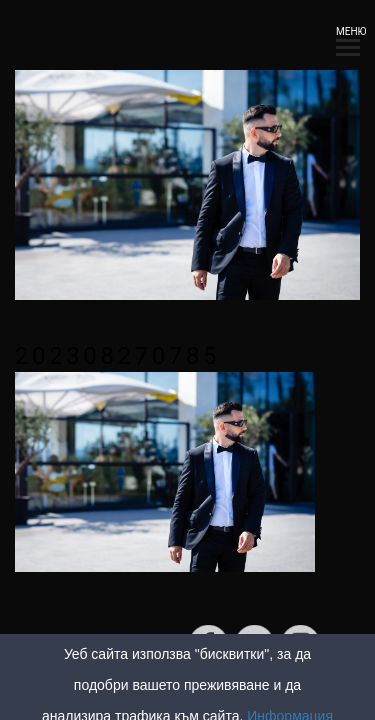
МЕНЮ (348, 37)
